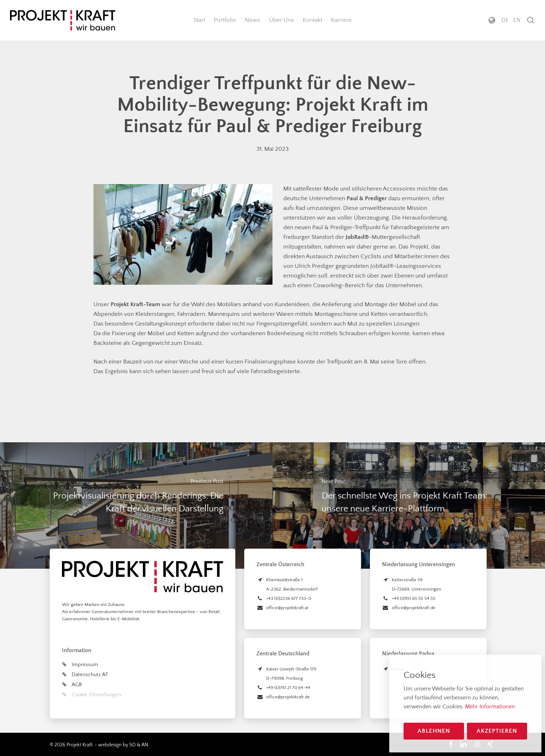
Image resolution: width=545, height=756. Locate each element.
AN (145, 745)
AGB (77, 685)
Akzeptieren (497, 731)
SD (132, 745)
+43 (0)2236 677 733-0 (289, 598)
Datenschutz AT (90, 675)
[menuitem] (505, 20)
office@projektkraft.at (287, 608)
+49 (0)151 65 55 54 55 (414, 598)
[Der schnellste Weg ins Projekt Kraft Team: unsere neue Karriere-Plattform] (409, 505)
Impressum (85, 664)
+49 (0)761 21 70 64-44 (288, 688)
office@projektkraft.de (288, 697)
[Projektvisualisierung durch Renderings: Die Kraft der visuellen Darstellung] (136, 505)
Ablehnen (434, 731)
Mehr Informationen (490, 707)
